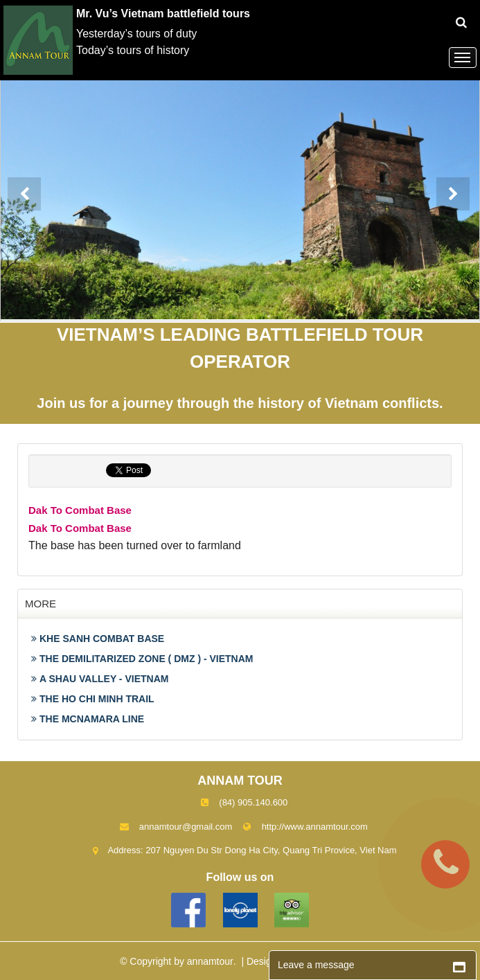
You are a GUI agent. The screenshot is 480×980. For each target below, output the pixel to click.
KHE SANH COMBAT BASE (98, 639)
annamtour (210, 961)
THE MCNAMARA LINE (88, 719)
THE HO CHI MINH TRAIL (93, 699)
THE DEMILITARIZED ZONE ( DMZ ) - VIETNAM (142, 659)
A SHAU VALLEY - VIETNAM (100, 679)
